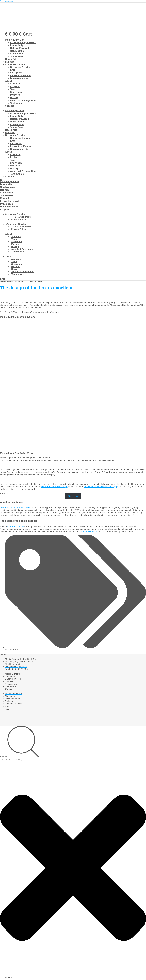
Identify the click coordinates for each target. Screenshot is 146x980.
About (9, 81)
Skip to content (7, 1)
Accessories (17, 54)
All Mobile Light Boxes (23, 42)
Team (13, 89)
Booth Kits (11, 59)
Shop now (73, 496)
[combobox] (14, 760)
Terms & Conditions (21, 217)
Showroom (16, 92)
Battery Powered (20, 48)
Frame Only (17, 45)
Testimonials (17, 103)
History (14, 98)
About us (15, 84)
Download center (20, 78)
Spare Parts (17, 56)
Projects (15, 86)
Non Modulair (18, 51)
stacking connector (90, 532)
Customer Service (15, 64)
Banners (10, 62)
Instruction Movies (21, 75)
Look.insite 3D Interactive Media (15, 508)
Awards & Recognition (23, 100)
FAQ (13, 70)
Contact (10, 106)
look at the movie (16, 526)
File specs (16, 73)
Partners (15, 95)
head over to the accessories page (100, 487)
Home (2, 281)
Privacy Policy (19, 219)
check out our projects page (54, 487)
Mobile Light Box (15, 40)
